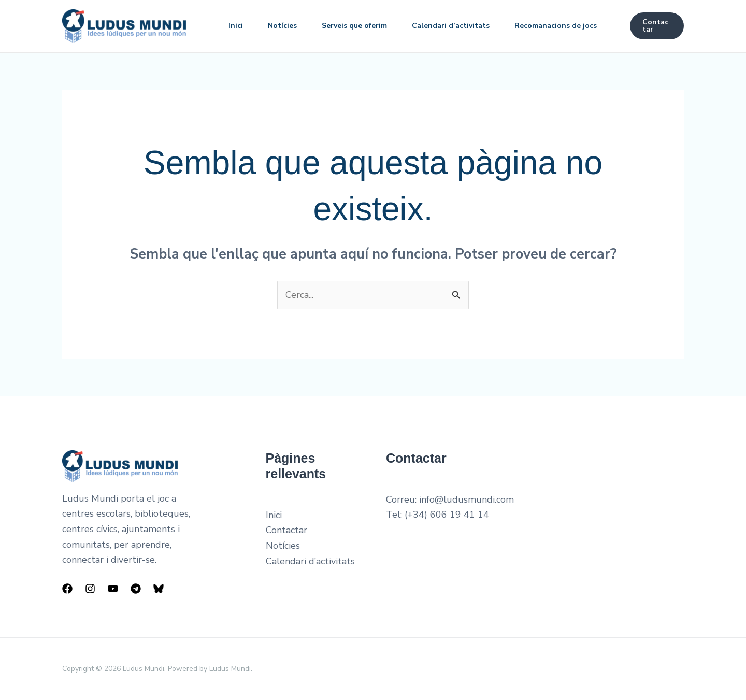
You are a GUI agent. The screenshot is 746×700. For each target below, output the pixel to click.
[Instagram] (90, 589)
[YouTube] (113, 589)
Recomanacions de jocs (556, 26)
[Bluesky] (159, 589)
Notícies (282, 26)
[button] (657, 26)
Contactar (286, 530)
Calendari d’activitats (451, 26)
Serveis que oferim (354, 26)
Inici (236, 26)
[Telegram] (136, 589)
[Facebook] (67, 589)
